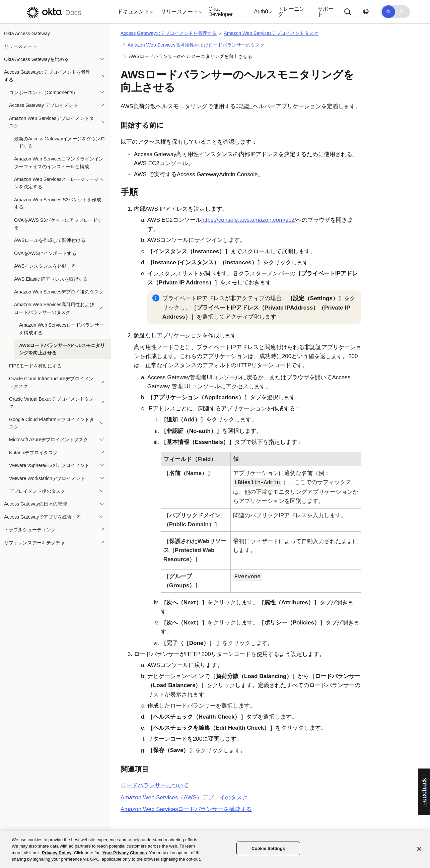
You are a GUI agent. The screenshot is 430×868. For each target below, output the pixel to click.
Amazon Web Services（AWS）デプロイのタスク (184, 797)
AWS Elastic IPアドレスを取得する (51, 279)
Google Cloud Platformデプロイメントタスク (52, 423)
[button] (134, 12)
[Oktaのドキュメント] (53, 12)
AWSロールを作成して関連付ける (50, 240)
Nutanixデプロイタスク (33, 453)
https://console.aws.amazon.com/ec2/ (249, 220)
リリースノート (20, 46)
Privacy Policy (57, 853)
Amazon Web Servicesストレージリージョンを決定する (59, 183)
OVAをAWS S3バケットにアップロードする (58, 224)
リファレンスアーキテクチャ (34, 543)
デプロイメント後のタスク (37, 491)
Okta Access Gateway (27, 34)
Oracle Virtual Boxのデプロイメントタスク (51, 403)
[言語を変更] (366, 12)
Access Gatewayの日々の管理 (35, 504)
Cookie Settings (268, 848)
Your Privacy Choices (125, 853)
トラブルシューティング (30, 530)
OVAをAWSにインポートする (45, 253)
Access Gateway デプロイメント (44, 105)
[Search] (348, 12)
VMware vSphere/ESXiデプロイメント (49, 465)
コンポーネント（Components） (43, 92)
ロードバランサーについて (155, 785)
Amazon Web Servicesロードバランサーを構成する (61, 329)
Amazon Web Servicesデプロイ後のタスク (59, 292)
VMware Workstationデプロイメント (47, 478)
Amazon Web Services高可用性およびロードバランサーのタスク (54, 308)
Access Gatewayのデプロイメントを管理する (47, 76)
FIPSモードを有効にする (35, 366)
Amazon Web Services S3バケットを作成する (58, 203)
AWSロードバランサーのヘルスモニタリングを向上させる (62, 349)
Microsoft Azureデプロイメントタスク (49, 440)
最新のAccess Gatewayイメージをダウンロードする (60, 142)
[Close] (419, 849)
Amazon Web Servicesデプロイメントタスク (51, 122)
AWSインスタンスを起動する (45, 266)
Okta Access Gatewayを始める (36, 59)
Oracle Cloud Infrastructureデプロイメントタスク (51, 382)
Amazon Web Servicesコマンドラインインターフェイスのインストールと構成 (59, 162)
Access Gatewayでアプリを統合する (43, 517)
